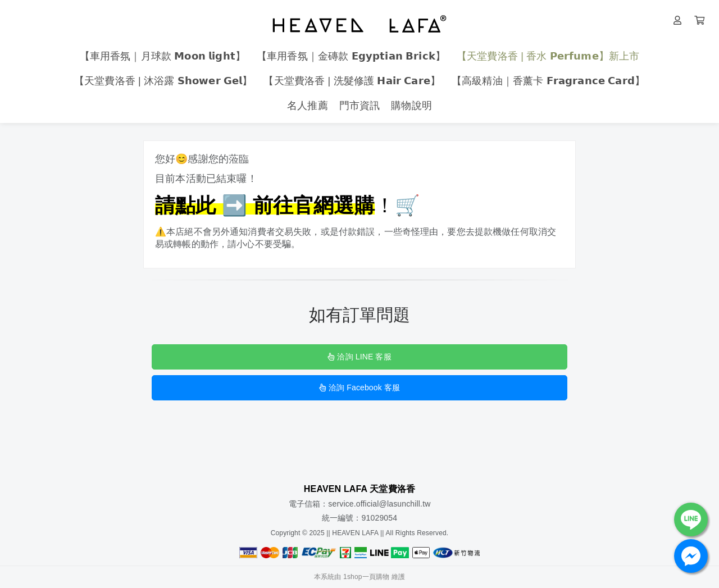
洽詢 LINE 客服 (359, 357)
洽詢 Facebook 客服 (359, 388)
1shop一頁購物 (366, 577)
